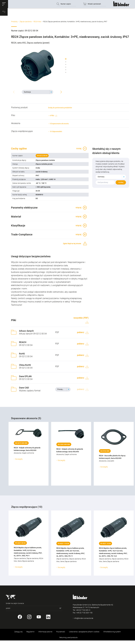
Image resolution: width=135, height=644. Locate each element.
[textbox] (36, 92)
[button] (5, 5)
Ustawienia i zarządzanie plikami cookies (84, 635)
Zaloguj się (18, 635)
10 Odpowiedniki (56, 132)
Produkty (14, 23)
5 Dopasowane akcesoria (59, 124)
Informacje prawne (45, 635)
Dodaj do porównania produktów (60, 108)
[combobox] (37, 92)
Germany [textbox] (101, 178)
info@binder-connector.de (84, 622)
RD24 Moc (37, 23)
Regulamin (30, 635)
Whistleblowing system (112, 635)
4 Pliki (53, 116)
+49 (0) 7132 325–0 (83, 614)
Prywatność (61, 635)
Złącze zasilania (26, 23)
